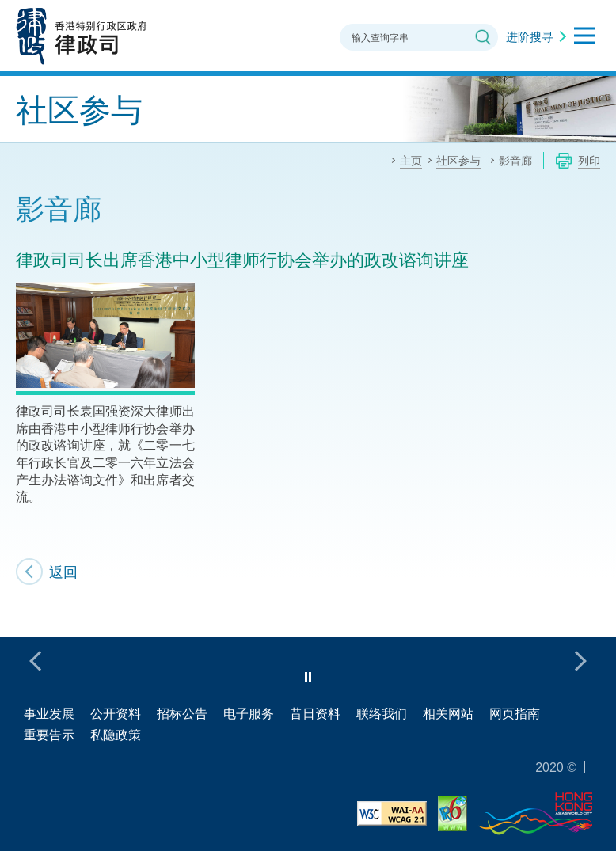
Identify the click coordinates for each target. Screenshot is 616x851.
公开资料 (116, 713)
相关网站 (448, 713)
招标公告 (182, 713)
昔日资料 (315, 713)
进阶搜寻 (530, 36)
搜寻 (483, 37)
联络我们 (382, 713)
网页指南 (515, 713)
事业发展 (49, 713)
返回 (63, 572)
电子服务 (249, 713)
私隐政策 (116, 735)
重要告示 (49, 735)
